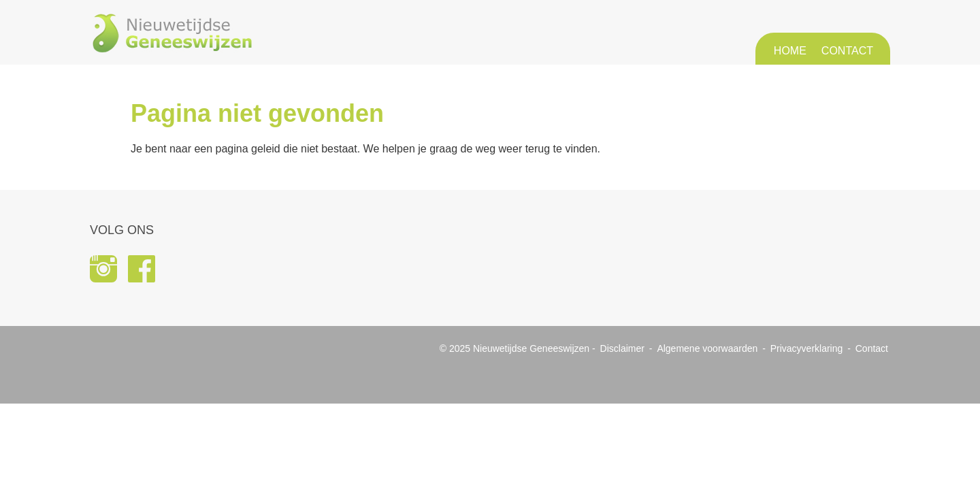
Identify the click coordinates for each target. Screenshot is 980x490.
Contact (847, 51)
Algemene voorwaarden (707, 348)
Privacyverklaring (807, 348)
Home (790, 51)
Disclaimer (622, 348)
